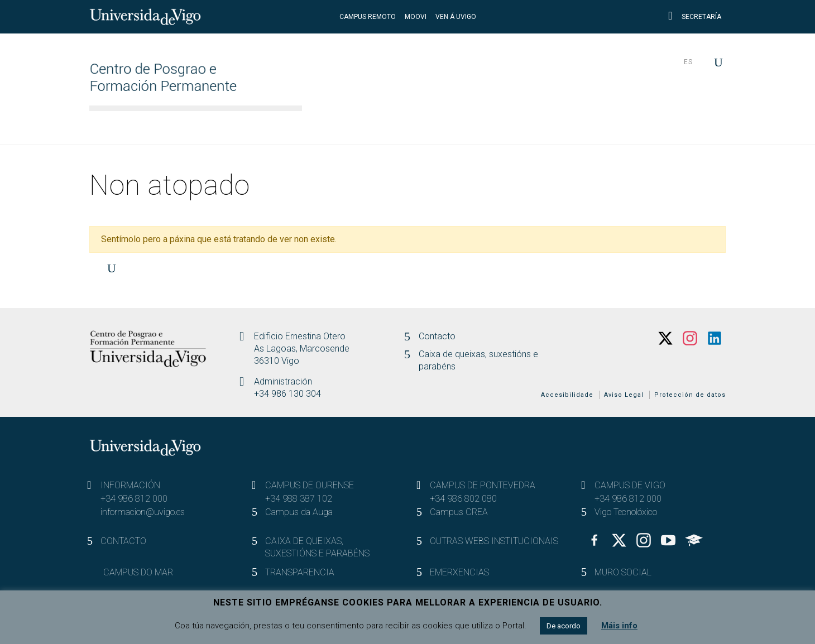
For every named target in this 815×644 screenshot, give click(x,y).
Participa (595, 126)
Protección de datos (690, 395)
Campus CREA (459, 512)
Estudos (418, 126)
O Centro (342, 126)
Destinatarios (505, 126)
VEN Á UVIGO (456, 17)
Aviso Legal (624, 395)
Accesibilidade (567, 395)
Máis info (619, 626)
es (688, 62)
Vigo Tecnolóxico (626, 512)
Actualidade (680, 126)
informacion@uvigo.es (143, 512)
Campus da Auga (299, 512)
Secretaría (695, 17)
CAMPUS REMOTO (368, 17)
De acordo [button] (564, 626)
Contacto (437, 336)
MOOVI (416, 17)
